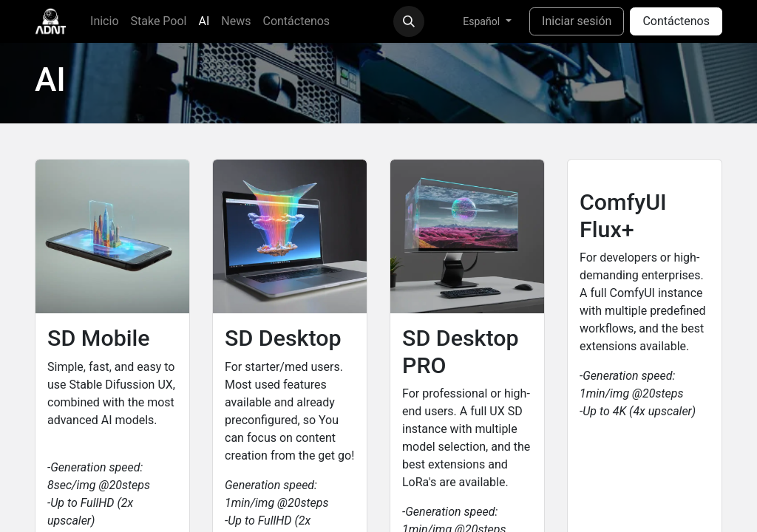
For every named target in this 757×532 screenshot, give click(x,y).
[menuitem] (104, 21)
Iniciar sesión (577, 21)
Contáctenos (676, 21)
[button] (409, 21)
